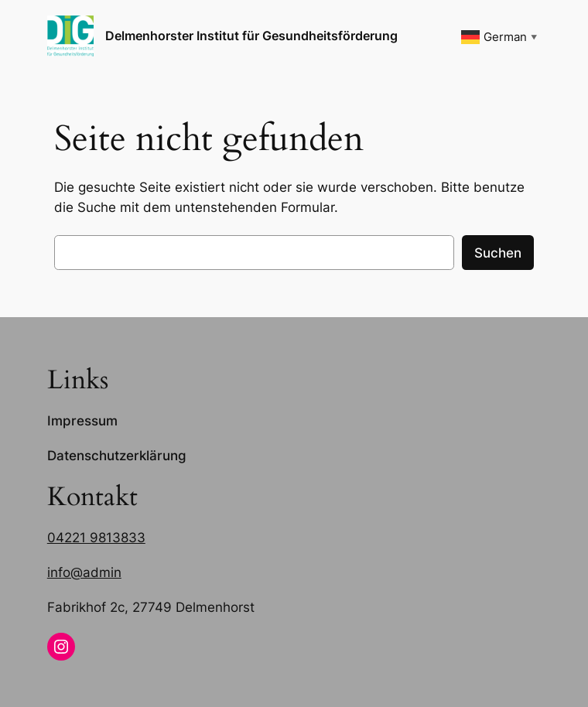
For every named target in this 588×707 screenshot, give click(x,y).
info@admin (84, 572)
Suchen (498, 253)
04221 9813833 (96, 538)
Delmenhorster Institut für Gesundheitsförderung (251, 36)
